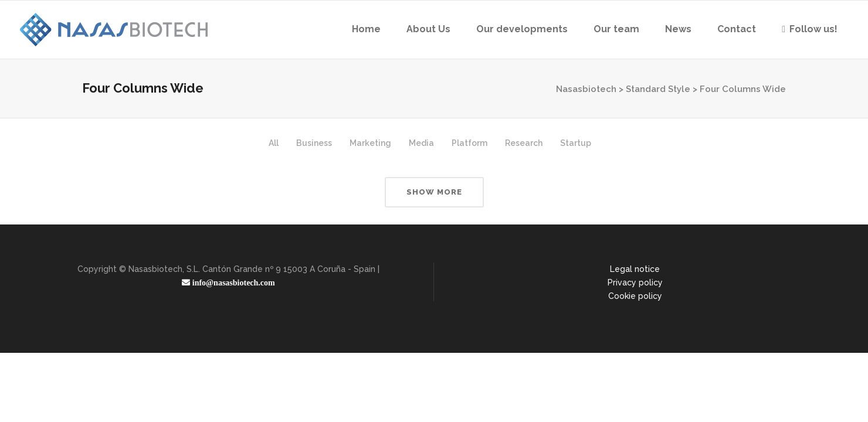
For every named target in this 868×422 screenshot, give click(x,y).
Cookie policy (635, 296)
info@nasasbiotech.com (232, 283)
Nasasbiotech (586, 89)
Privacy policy (635, 283)
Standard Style (658, 89)
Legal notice (635, 269)
